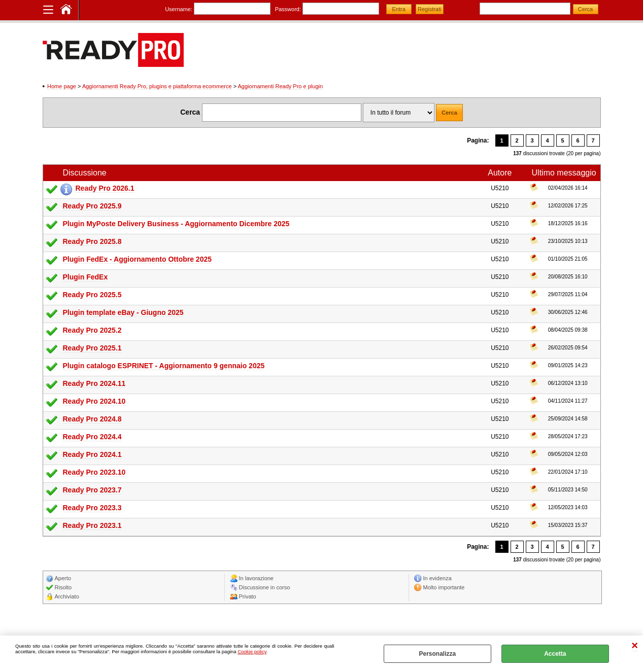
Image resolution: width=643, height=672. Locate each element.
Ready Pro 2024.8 (92, 419)
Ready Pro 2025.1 (92, 348)
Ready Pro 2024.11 (94, 383)
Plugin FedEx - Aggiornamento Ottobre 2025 (138, 259)
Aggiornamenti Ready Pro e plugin (281, 86)
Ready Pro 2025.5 (92, 295)
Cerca (190, 112)
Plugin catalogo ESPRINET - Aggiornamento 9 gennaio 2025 (164, 366)
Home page (62, 86)
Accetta (555, 654)
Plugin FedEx (86, 277)
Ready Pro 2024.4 (92, 437)
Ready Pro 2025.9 (92, 206)
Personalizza (437, 654)
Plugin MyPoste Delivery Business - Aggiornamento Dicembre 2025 (176, 224)
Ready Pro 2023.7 (92, 490)
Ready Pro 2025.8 (92, 241)
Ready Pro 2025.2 (92, 330)
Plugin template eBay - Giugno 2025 (123, 312)
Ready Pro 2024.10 (94, 401)
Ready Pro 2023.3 (92, 508)
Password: (288, 9)
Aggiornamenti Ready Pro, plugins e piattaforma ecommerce (157, 86)
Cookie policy (252, 651)
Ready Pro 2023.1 (92, 525)
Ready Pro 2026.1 (105, 188)
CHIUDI (635, 646)
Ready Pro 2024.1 (92, 454)
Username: (179, 9)
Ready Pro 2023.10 (94, 472)
